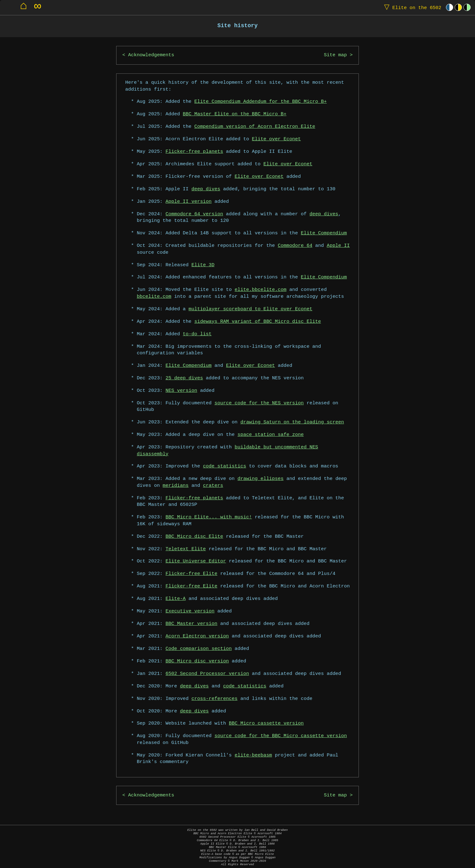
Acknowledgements (151, 55)
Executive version (190, 611)
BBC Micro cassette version (266, 723)
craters (213, 486)
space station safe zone (271, 435)
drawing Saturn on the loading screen (292, 422)
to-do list (197, 334)
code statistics (225, 466)
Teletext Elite (186, 549)
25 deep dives (184, 378)
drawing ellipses (261, 479)
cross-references (214, 699)
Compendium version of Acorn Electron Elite (255, 127)
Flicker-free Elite (191, 574)
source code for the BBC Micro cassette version (281, 736)
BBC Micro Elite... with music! (209, 517)
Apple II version (188, 202)
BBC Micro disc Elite (194, 537)
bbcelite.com (154, 297)
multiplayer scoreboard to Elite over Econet (250, 309)
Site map (335, 55)
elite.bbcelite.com (260, 290)
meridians (176, 486)
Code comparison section (199, 649)
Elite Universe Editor (196, 561)
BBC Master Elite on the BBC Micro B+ (235, 114)
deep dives (206, 189)
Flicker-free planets (194, 152)
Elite (411, 7)
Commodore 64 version (194, 214)
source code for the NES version (259, 403)
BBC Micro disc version (197, 661)
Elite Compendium (324, 233)
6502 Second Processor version (207, 674)
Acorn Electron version (197, 636)
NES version (181, 391)
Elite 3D (203, 265)
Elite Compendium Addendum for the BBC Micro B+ (260, 102)
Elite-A (176, 599)
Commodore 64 (295, 246)
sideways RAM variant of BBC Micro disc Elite (258, 322)
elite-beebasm (253, 755)
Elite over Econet (277, 139)
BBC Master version (191, 624)
